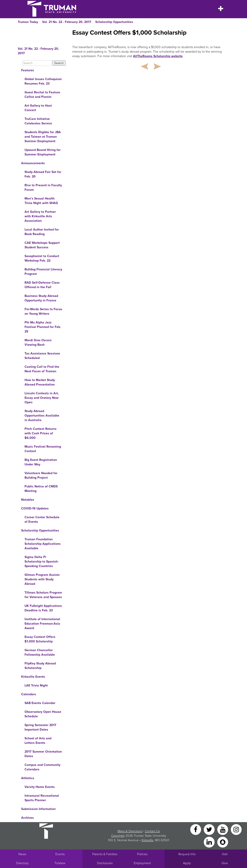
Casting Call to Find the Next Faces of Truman (42, 369)
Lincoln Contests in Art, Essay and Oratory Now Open (42, 398)
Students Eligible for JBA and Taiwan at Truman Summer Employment (43, 137)
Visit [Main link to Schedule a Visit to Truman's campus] (225, 854)
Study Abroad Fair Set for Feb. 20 (43, 174)
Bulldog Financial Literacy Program (43, 272)
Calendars (29, 694)
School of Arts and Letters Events (38, 741)
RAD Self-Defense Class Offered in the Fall (42, 285)
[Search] (37, 63)
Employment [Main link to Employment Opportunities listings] (142, 863)
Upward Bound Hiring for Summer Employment (43, 152)
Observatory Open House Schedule (43, 714)
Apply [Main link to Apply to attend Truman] (187, 863)
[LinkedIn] (210, 842)
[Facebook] (196, 829)
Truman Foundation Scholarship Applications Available (43, 544)
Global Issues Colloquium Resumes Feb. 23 (43, 81)
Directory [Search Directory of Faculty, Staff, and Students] (22, 863)
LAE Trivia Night (36, 685)
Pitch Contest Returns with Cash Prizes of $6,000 (41, 433)
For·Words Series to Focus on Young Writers (43, 311)
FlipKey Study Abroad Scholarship (40, 666)
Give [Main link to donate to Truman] (225, 863)
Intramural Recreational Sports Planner (42, 798)
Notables (28, 500)
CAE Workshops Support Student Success (42, 245)
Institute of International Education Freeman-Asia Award (42, 624)
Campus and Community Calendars (42, 767)
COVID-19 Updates (35, 508)
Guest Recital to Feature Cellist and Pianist (42, 95)
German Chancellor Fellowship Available (40, 652)
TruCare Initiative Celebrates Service (38, 121)
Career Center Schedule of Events (42, 519)
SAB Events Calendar (40, 703)
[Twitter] (210, 829)
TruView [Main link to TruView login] (60, 863)
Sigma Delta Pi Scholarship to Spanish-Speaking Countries (42, 562)
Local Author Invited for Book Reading (42, 232)
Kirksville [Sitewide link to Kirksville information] (147, 840)
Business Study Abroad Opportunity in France (41, 298)
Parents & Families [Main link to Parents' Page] (105, 854)
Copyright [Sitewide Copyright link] (118, 836)
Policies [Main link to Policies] (142, 854)
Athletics (28, 778)
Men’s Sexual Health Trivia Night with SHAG (41, 201)
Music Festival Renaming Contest (43, 449)
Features (28, 70)
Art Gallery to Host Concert (38, 108)
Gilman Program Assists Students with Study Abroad (42, 579)
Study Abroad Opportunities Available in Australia (42, 416)
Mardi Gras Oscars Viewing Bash (38, 342)
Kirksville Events (33, 677)
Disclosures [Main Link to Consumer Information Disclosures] (105, 863)
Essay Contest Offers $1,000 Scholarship (40, 639)
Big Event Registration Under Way (41, 462)
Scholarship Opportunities (114, 22)
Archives (27, 818)
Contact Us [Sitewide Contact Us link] (152, 831)
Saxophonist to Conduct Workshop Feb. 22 (42, 258)
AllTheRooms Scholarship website (158, 56)
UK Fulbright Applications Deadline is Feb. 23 (43, 608)
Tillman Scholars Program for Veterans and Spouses (43, 595)
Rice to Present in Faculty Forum (43, 187)
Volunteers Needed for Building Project (41, 475)
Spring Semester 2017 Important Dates (40, 727)
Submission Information (38, 809)
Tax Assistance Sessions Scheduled (42, 356)
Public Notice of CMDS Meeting (41, 489)
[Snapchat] (223, 842)
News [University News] (22, 854)
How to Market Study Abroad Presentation (40, 382)
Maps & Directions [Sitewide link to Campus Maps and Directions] (130, 831)
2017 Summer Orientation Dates (43, 754)
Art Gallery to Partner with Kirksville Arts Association (40, 216)
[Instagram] (236, 829)
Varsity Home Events (40, 787)
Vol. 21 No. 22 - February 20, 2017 (67, 22)
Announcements (33, 163)
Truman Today (28, 22)
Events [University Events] (60, 854)
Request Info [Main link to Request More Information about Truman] (187, 854)
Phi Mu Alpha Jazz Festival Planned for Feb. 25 (43, 327)
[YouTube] (223, 829)
